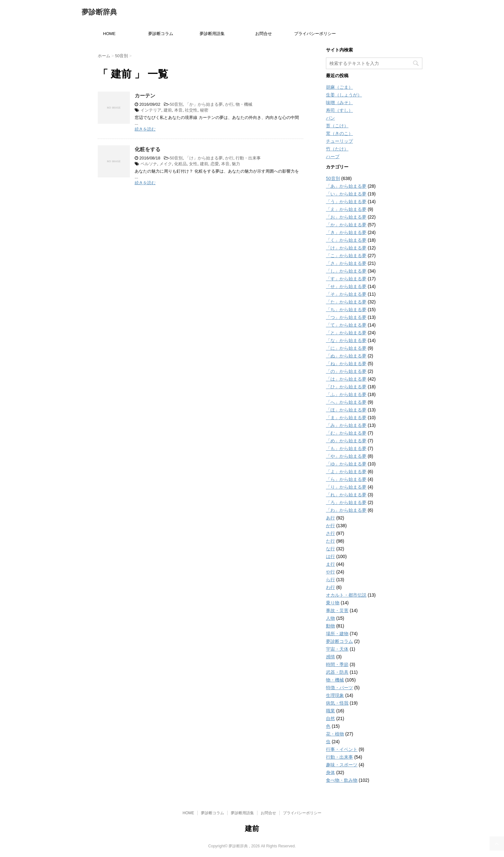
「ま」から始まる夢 (346, 418)
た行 (330, 541)
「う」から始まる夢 (346, 202)
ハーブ (333, 157)
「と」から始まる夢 (346, 333)
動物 (330, 626)
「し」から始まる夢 (346, 271)
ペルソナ (149, 164)
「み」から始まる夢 (346, 425)
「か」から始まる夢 (204, 104)
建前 (168, 110)
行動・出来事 (248, 158)
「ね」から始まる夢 (346, 364)
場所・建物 (337, 634)
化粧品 (180, 164)
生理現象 (335, 695)
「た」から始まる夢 (346, 302)
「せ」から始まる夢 (346, 286)
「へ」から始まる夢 (346, 402)
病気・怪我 (337, 703)
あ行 (330, 518)
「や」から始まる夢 (346, 456)
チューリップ (339, 141)
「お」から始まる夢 (346, 217)
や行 (330, 572)
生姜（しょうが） (344, 95)
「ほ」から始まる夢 (346, 410)
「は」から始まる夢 (346, 379)
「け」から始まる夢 (204, 158)
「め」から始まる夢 (346, 441)
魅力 (236, 164)
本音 (178, 110)
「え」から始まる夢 (346, 209)
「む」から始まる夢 (346, 433)
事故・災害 (337, 610)
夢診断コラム (161, 34)
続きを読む (145, 129)
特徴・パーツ (339, 688)
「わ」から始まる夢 (346, 510)
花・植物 (335, 734)
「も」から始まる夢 (346, 448)
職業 (330, 711)
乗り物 (333, 603)
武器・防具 (337, 672)
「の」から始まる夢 (346, 371)
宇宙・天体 (337, 649)
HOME (109, 34)
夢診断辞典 (99, 13)
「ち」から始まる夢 (346, 310)
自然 (330, 718)
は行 (330, 556)
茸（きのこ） (339, 133)
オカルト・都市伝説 (346, 595)
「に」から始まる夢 (346, 348)
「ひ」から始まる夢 (346, 387)
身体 (330, 772)
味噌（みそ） (339, 103)
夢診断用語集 (212, 34)
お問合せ (264, 34)
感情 (330, 657)
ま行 (330, 564)
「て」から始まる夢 (346, 325)
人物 (330, 618)
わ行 (330, 587)
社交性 (191, 110)
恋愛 (215, 164)
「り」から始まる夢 (346, 487)
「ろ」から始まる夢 (346, 502)
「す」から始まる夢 (346, 279)
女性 (193, 164)
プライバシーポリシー (315, 34)
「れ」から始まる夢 (346, 495)
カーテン (145, 96)
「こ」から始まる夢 (346, 256)
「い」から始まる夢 (346, 194)
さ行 (330, 533)
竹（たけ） (337, 149)
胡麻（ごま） (339, 87)
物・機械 (244, 104)
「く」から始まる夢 (346, 240)
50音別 (176, 104)
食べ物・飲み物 (342, 780)
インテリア (151, 110)
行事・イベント (342, 749)
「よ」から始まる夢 (346, 472)
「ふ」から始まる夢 (346, 394)
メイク (166, 164)
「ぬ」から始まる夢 (346, 356)
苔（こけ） (337, 126)
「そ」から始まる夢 (346, 294)
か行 (229, 104)
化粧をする (148, 149)
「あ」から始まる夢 (346, 186)
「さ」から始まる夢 (346, 263)
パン (330, 118)
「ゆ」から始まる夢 (346, 464)
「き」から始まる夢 (346, 232)
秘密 (204, 110)
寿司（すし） (339, 110)
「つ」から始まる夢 (346, 317)
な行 (330, 549)
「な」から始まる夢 (346, 340)
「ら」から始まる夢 (346, 479)
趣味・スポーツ (342, 765)
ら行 (330, 580)
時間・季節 (337, 664)
